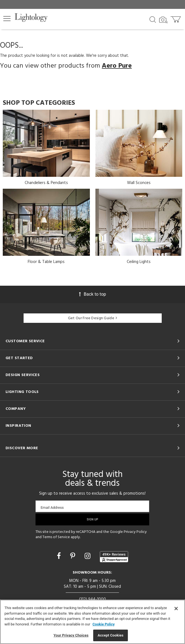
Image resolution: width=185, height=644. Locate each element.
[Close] (176, 609)
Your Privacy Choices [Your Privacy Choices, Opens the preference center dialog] (71, 635)
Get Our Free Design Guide (92, 318)
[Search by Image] (163, 20)
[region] (92, 622)
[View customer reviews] (114, 557)
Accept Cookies (111, 635)
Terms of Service (56, 537)
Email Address (52, 508)
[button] (7, 19)
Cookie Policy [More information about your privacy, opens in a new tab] (104, 624)
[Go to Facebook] (60, 556)
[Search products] (153, 19)
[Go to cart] (176, 18)
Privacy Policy (135, 532)
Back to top (92, 294)
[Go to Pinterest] (74, 556)
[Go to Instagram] (88, 556)
